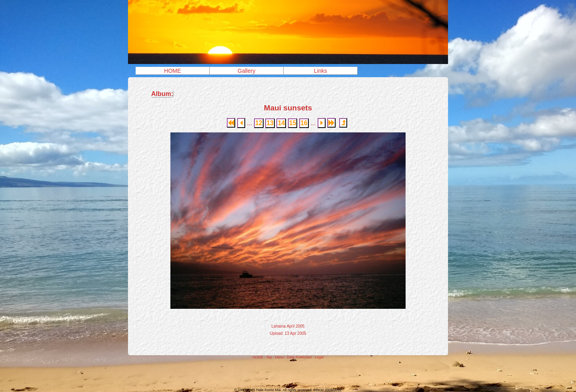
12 (259, 123)
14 (281, 123)
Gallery (246, 71)
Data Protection (299, 357)
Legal (319, 357)
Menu (279, 357)
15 (293, 123)
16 (304, 123)
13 (270, 123)
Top (269, 357)
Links (321, 71)
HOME (172, 71)
